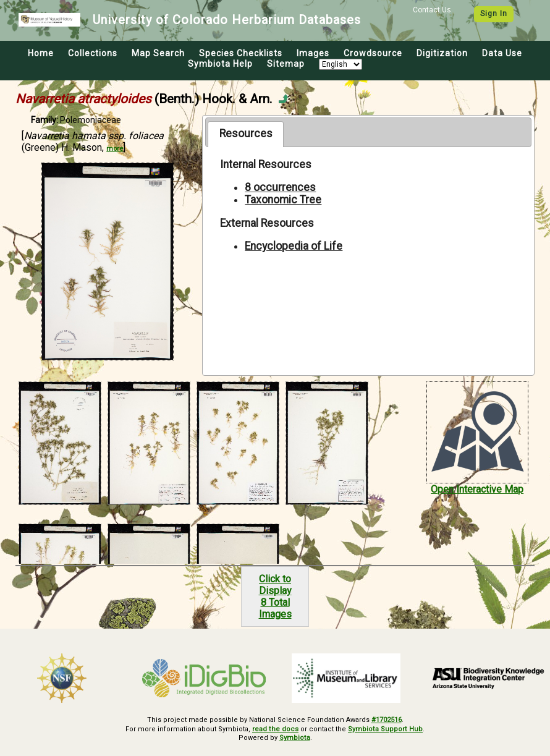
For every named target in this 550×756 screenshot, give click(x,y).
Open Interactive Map (477, 489)
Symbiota (294, 738)
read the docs (276, 728)
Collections (93, 53)
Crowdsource (373, 53)
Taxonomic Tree (283, 200)
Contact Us (432, 10)
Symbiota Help (220, 64)
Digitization (442, 53)
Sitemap (286, 64)
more (115, 149)
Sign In (494, 14)
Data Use (502, 53)
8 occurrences (280, 187)
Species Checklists (241, 53)
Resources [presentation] (246, 134)
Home (41, 53)
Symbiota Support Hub (385, 728)
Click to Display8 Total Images (275, 597)
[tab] (246, 134)
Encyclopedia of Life (294, 246)
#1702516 (387, 720)
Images (313, 53)
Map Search (158, 53)
